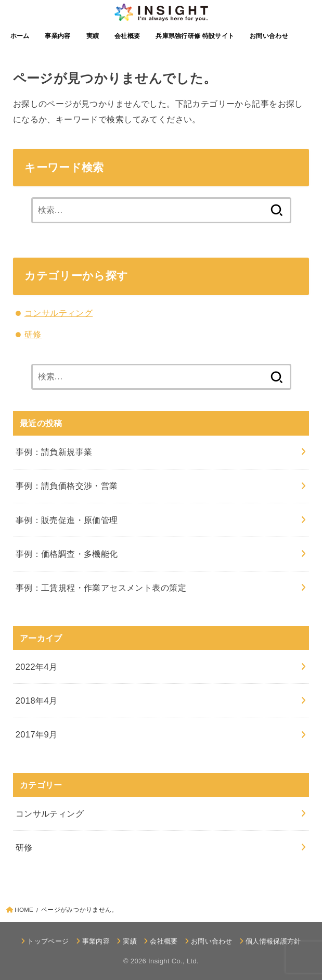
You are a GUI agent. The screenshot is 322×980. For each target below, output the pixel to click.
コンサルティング (59, 313)
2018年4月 (37, 701)
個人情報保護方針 (273, 941)
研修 (33, 334)
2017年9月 (37, 734)
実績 (93, 36)
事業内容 (57, 36)
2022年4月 (37, 667)
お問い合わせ (269, 36)
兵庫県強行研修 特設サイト (195, 36)
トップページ (48, 941)
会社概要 (127, 36)
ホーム (20, 36)
